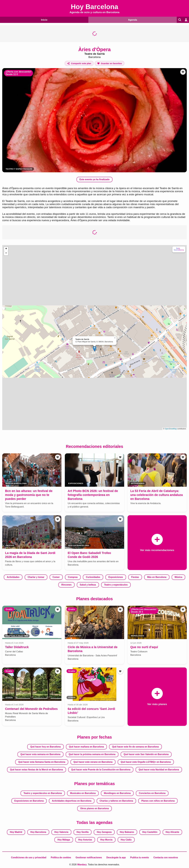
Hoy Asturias (85, 840)
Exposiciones (116, 577)
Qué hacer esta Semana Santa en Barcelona (42, 762)
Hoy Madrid (16, 832)
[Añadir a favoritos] (110, 63)
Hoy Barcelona (38, 832)
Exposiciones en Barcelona (29, 801)
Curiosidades (93, 577)
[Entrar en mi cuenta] (186, 20)
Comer (56, 577)
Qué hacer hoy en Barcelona (46, 747)
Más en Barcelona (157, 577)
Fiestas (135, 577)
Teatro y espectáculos (116, 585)
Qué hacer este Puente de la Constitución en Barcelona (101, 769)
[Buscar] (179, 20)
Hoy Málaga (64, 840)
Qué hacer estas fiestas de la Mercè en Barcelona (36, 769)
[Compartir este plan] (79, 63)
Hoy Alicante (172, 832)
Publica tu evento (140, 857)
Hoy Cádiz (126, 840)
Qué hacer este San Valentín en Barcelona (146, 754)
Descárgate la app (116, 857)
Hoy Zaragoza (104, 832)
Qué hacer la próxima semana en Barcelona (92, 754)
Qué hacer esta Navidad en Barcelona (159, 769)
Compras (73, 577)
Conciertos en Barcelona (152, 793)
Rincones (66, 585)
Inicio (44, 20)
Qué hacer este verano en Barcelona (93, 762)
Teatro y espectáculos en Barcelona (43, 793)
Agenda (131, 20)
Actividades (13, 577)
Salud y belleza (88, 585)
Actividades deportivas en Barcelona (72, 801)
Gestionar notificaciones (89, 857)
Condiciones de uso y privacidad (29, 857)
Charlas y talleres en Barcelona (116, 801)
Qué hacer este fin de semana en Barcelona (136, 747)
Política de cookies (61, 857)
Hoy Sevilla (83, 832)
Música (178, 577)
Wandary (82, 864)
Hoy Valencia (61, 832)
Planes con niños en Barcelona (158, 801)
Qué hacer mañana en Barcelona (86, 747)
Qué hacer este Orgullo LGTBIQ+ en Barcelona (146, 762)
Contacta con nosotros (166, 857)
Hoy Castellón (150, 832)
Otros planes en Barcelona (94, 808)
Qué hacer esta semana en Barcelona (40, 754)
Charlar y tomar (36, 577)
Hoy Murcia (106, 840)
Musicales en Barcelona (83, 793)
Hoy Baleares (127, 832)
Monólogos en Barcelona (117, 793)
